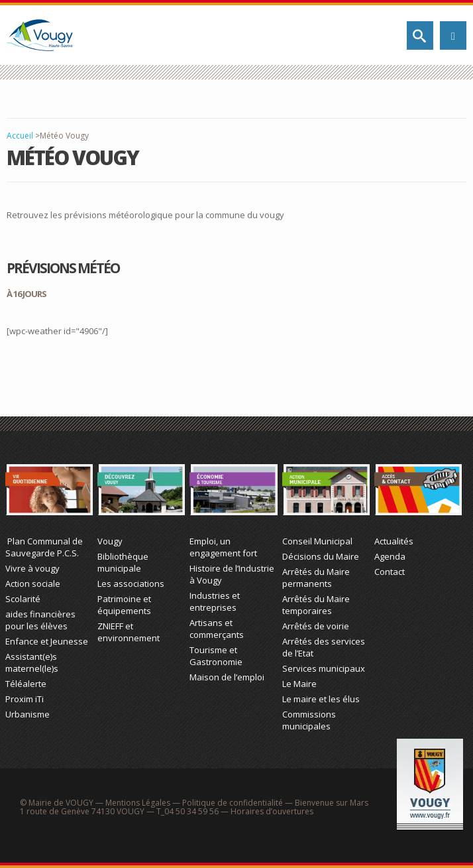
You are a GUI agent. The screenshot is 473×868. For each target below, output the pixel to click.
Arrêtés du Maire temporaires (316, 605)
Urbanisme (27, 714)
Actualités (394, 541)
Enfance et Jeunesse (47, 641)
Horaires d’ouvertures (272, 811)
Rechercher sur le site (420, 35)
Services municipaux (324, 668)
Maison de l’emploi (227, 677)
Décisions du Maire (321, 556)
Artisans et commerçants (217, 629)
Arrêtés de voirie (316, 626)
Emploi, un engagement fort (223, 547)
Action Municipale (326, 490)
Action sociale (33, 584)
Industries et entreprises (215, 601)
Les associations (131, 584)
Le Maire (299, 684)
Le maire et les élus (321, 699)
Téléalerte (26, 684)
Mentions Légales (138, 803)
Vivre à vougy (32, 568)
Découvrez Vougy (141, 490)
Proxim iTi (25, 699)
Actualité (418, 490)
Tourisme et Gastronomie (216, 656)
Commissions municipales (309, 720)
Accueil (20, 136)
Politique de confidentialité (233, 803)
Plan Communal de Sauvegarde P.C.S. (44, 547)
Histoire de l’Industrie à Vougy (232, 574)
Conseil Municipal (317, 541)
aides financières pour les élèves (40, 620)
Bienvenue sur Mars (332, 803)
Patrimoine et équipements (124, 605)
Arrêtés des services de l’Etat (324, 647)
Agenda (390, 556)
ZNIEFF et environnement (129, 632)
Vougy (110, 541)
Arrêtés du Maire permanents (316, 578)
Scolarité (23, 599)
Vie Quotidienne (49, 490)
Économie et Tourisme (233, 490)
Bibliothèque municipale (123, 562)
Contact (390, 572)
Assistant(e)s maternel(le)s (32, 662)
